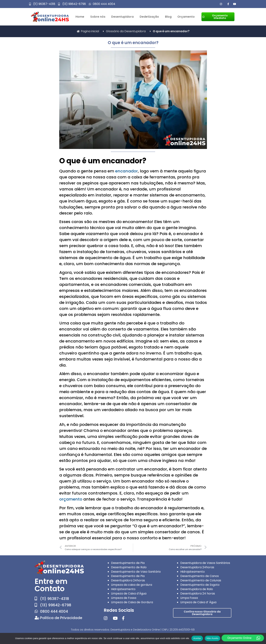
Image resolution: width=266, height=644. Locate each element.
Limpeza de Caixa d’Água (129, 593)
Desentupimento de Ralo (129, 567)
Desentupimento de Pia (128, 563)
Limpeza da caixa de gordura (132, 585)
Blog (168, 17)
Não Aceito (212, 638)
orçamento (71, 499)
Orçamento (186, 17)
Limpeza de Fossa (124, 598)
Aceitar (197, 638)
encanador (127, 171)
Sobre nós (98, 17)
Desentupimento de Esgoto (200, 585)
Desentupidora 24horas (128, 580)
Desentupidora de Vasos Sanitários (205, 563)
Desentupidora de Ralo (197, 589)
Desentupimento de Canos (200, 576)
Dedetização (149, 17)
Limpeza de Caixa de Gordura (132, 602)
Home (80, 17)
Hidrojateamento (123, 589)
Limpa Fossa (189, 598)
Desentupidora (122, 17)
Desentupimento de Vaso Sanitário (136, 572)
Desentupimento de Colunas (201, 580)
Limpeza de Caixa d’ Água (198, 602)
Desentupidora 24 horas (198, 593)
